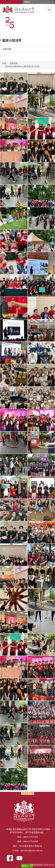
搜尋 (53, 2)
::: (1, 35)
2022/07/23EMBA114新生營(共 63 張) (22, 66)
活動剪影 (14, 63)
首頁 (4, 63)
